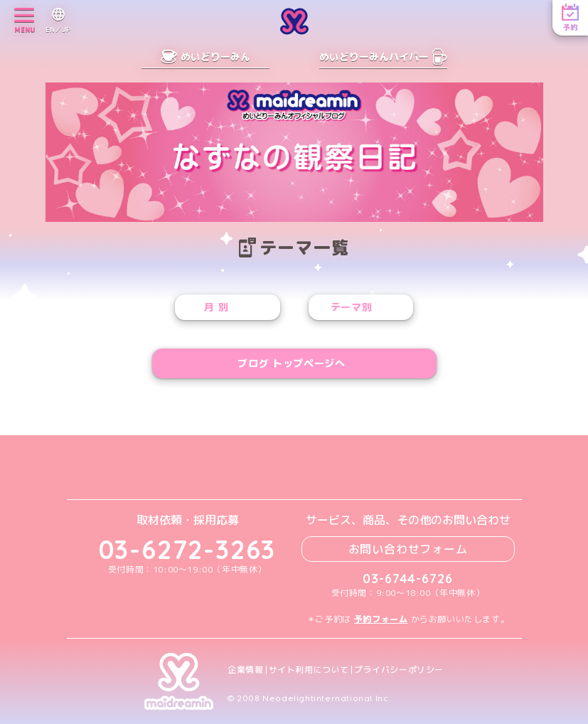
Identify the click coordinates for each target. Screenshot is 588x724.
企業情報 (245, 670)
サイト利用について (309, 670)
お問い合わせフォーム (408, 549)
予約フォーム (381, 619)
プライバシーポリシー (399, 670)
